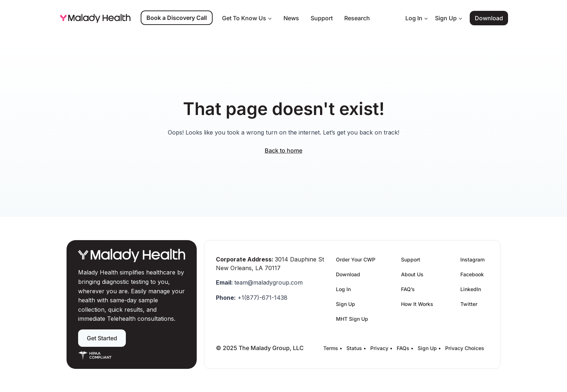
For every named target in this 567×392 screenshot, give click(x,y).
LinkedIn (471, 289)
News (291, 18)
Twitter (469, 304)
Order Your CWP (356, 259)
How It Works (417, 304)
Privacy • (381, 348)
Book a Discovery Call (177, 18)
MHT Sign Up (352, 319)
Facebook (472, 274)
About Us (412, 274)
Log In (343, 289)
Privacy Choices (465, 348)
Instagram (472, 259)
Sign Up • (429, 348)
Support (322, 18)
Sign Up (346, 304)
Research (357, 18)
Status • (356, 348)
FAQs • (405, 348)
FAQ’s (408, 289)
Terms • (333, 348)
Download (489, 18)
